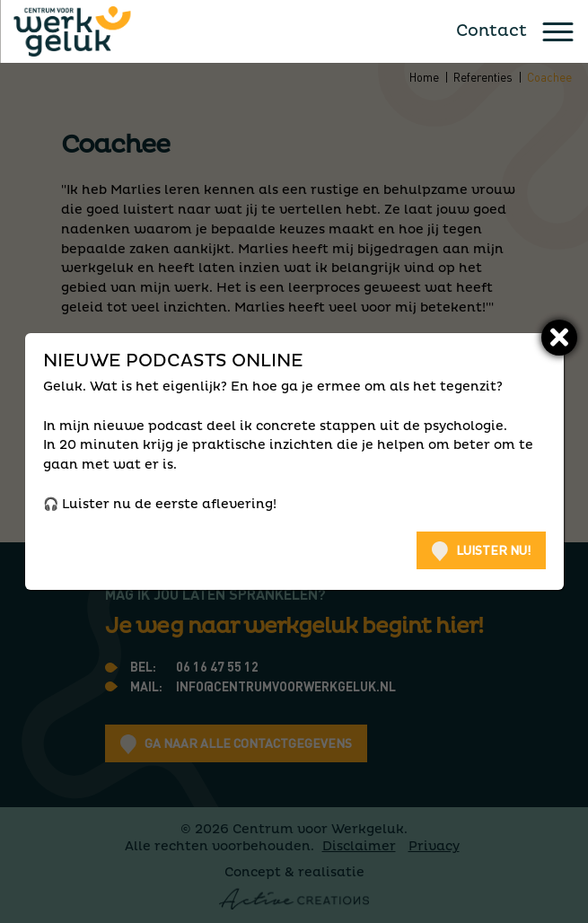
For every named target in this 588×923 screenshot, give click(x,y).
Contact (491, 31)
